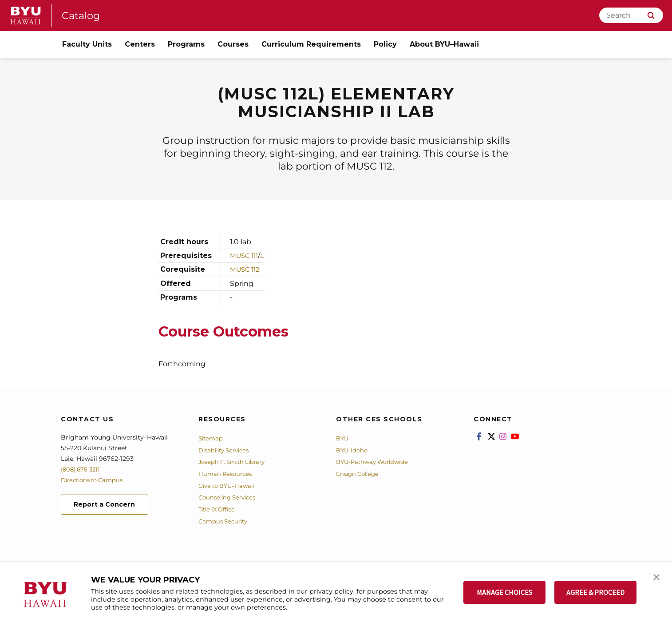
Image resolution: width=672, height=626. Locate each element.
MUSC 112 (247, 269)
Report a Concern (109, 505)
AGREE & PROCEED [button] (595, 592)
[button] (657, 578)
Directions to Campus (95, 480)
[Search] (631, 15)
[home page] (26, 16)
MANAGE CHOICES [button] (504, 592)
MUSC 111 (246, 256)
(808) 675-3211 (82, 469)
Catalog (82, 15)
